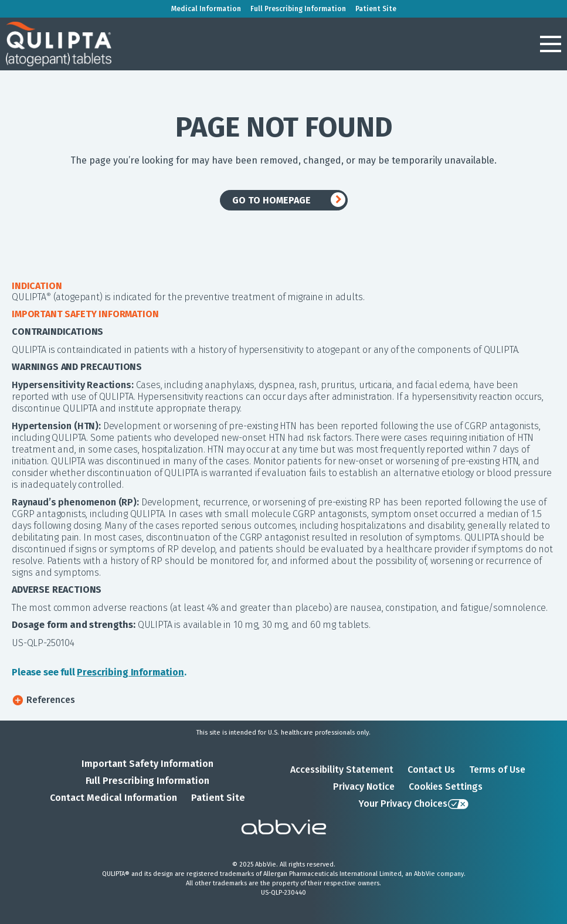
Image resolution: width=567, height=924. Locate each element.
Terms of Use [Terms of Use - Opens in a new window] (497, 770)
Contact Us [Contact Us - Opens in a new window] (431, 770)
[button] (551, 44)
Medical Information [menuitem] (206, 9)
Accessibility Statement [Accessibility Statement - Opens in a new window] (342, 770)
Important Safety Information (147, 764)
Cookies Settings (446, 787)
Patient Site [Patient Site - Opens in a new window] (218, 798)
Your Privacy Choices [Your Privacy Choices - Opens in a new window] (403, 804)
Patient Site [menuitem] (376, 9)
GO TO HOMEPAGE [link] (271, 200)
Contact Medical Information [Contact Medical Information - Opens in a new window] (113, 798)
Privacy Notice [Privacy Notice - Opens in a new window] (364, 787)
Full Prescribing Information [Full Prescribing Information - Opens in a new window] (147, 781)
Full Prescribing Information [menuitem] (298, 9)
